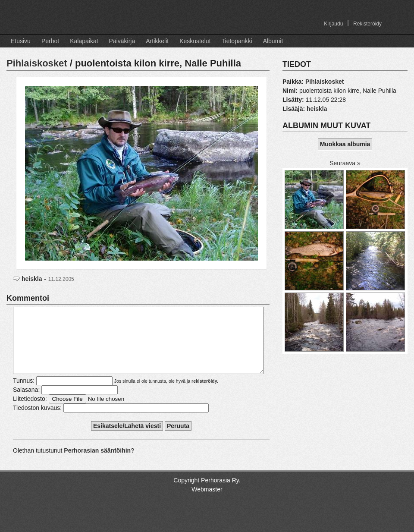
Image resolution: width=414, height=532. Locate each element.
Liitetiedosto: (30, 412)
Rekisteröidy (367, 24)
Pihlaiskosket (37, 63)
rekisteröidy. (205, 394)
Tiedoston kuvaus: (37, 421)
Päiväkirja (122, 41)
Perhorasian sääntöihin (97, 463)
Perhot (50, 41)
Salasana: (26, 403)
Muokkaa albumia (345, 144)
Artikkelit (157, 41)
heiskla (32, 279)
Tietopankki (237, 41)
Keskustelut (195, 41)
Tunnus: (24, 393)
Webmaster (207, 502)
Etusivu (21, 41)
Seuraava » (345, 163)
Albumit (273, 41)
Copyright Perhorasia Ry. (207, 493)
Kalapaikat (84, 41)
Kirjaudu (333, 24)
